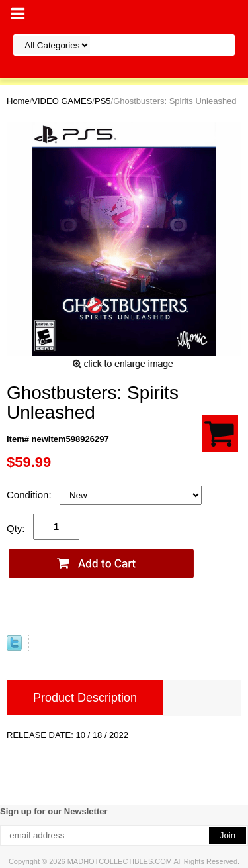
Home (18, 101)
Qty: (16, 528)
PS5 (103, 101)
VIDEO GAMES (62, 101)
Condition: (30, 495)
